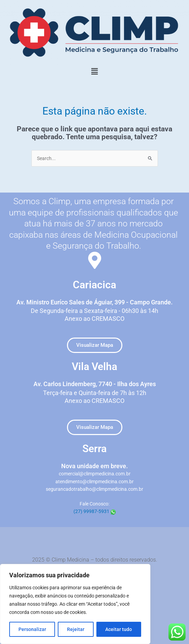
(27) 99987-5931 (95, 511)
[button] (94, 71)
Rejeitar (76, 629)
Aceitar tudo (119, 629)
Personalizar (32, 629)
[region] (75, 604)
